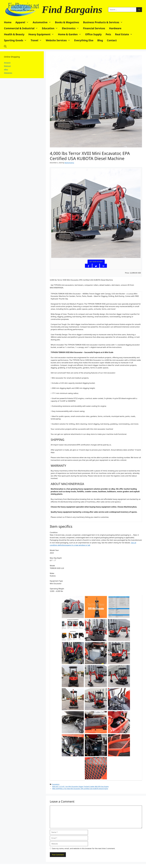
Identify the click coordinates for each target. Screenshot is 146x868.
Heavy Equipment (42, 34)
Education (51, 28)
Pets (108, 34)
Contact (112, 40)
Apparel (23, 22)
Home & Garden (71, 34)
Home (8, 22)
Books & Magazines (67, 22)
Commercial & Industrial (22, 28)
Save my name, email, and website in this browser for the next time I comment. (84, 848)
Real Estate (125, 34)
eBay (6, 69)
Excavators (56, 784)
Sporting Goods (16, 40)
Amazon (7, 63)
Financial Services (94, 28)
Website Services (59, 40)
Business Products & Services (104, 22)
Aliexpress (8, 73)
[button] (5, 46)
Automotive (43, 22)
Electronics (71, 28)
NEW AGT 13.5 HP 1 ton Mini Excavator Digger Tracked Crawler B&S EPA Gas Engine (80, 786)
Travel (37, 40)
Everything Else (84, 40)
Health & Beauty (14, 34)
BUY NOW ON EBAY (96, 262)
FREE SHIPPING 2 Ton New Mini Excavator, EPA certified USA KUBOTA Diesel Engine (80, 789)
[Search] (139, 10)
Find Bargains (72, 10)
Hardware (115, 28)
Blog (100, 40)
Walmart (7, 66)
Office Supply (93, 34)
